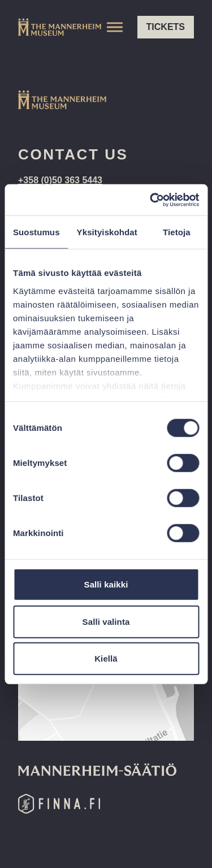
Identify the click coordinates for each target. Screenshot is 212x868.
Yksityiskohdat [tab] (107, 232)
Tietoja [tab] (177, 232)
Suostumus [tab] (36, 232)
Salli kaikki (106, 584)
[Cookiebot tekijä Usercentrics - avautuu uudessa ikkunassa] (151, 200)
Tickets (166, 27)
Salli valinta (106, 621)
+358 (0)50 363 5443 (60, 180)
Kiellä (106, 658)
